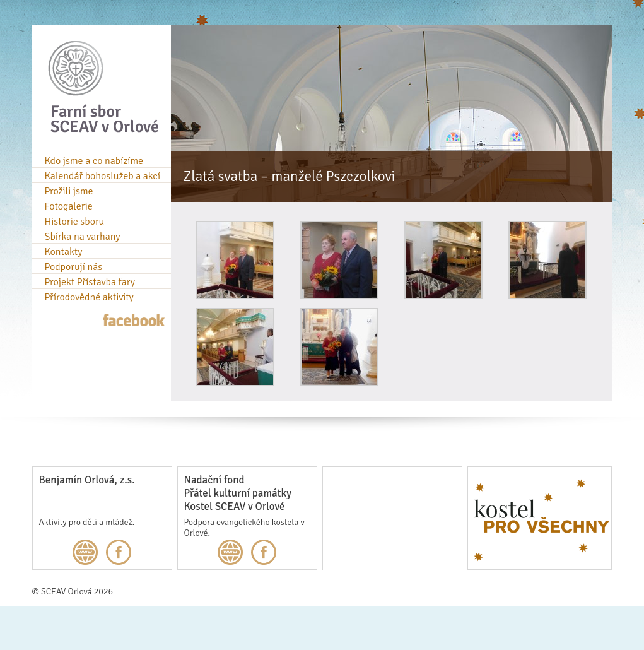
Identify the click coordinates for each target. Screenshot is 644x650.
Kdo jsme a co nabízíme (94, 161)
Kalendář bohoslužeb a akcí (103, 176)
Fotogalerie (69, 206)
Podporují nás (74, 267)
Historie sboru (75, 222)
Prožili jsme (69, 191)
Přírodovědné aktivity (89, 297)
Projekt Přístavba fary (90, 282)
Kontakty (64, 252)
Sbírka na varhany (83, 237)
